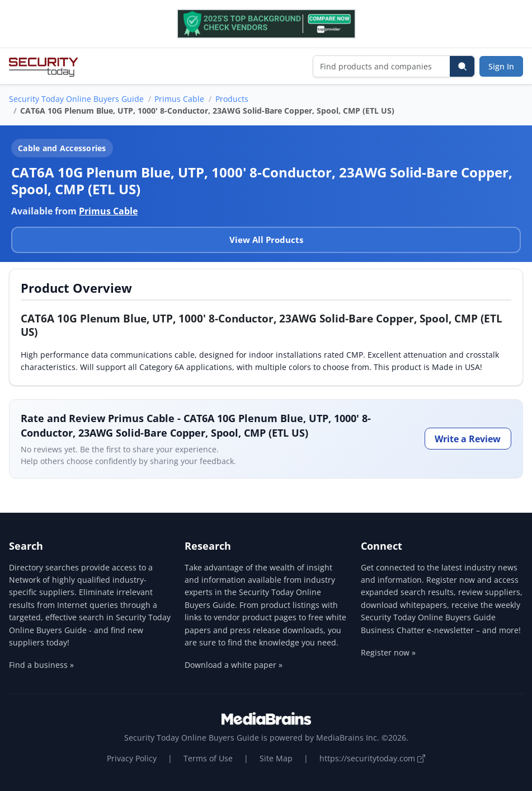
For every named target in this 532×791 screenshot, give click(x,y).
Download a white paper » (234, 665)
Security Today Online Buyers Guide (76, 99)
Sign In (501, 66)
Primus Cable (179, 99)
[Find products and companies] (382, 66)
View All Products (266, 240)
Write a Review (468, 439)
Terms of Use (208, 758)
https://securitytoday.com (372, 758)
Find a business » (41, 665)
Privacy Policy (132, 758)
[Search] (462, 66)
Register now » (388, 652)
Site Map (276, 758)
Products (232, 99)
